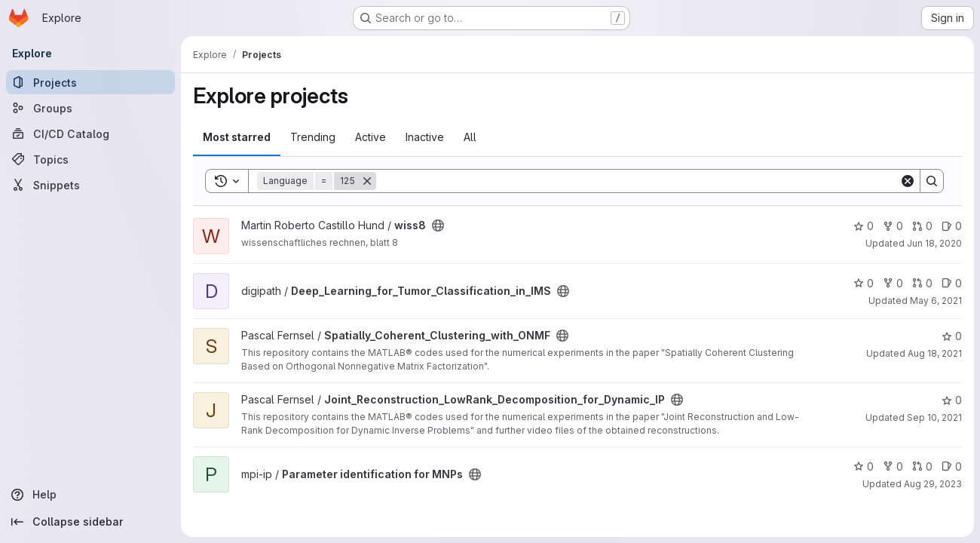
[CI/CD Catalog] (90, 133)
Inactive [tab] (425, 137)
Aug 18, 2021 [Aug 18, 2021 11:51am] (935, 353)
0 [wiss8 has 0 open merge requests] (922, 226)
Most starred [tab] (237, 137)
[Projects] (90, 82)
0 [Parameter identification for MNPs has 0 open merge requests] (922, 466)
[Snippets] (90, 185)
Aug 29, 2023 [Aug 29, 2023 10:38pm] (933, 484)
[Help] (90, 495)
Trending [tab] (313, 137)
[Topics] (90, 159)
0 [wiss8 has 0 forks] (893, 226)
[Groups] (90, 108)
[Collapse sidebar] (90, 522)
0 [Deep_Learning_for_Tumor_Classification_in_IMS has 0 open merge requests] (922, 283)
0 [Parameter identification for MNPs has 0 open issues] (952, 466)
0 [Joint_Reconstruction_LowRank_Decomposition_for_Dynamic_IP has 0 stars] (952, 400)
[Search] (638, 181)
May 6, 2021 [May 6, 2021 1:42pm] (936, 301)
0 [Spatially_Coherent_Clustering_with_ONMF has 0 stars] (952, 336)
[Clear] (908, 181)
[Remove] (367, 181)
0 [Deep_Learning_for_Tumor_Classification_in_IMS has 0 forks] (893, 283)
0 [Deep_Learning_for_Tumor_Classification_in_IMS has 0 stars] (864, 283)
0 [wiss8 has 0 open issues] (952, 226)
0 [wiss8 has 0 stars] (864, 226)
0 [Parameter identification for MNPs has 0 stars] (864, 466)
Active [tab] (371, 137)
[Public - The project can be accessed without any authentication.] (438, 225)
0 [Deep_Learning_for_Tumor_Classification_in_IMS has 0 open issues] (952, 283)
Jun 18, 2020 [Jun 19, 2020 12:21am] (934, 243)
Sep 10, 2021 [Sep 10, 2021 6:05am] (934, 417)
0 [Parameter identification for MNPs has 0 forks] (893, 466)
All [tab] (470, 137)
